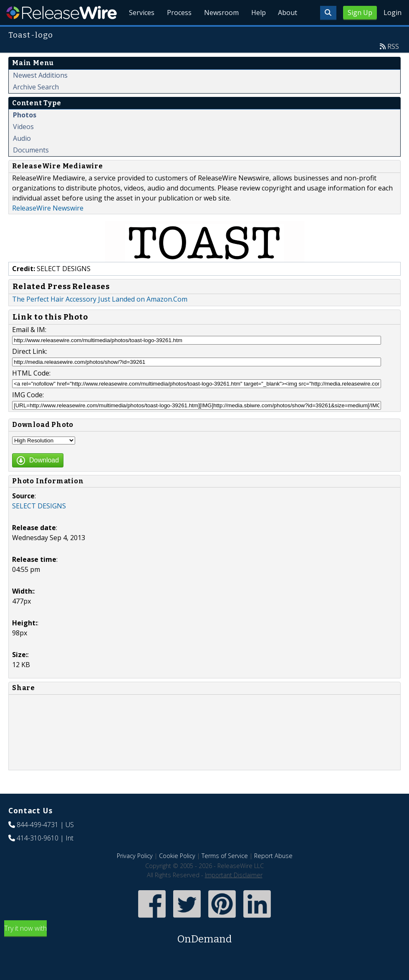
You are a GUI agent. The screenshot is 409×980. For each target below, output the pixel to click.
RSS (393, 66)
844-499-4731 (38, 844)
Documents (31, 169)
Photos (25, 134)
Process (176, 33)
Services (138, 33)
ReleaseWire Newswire (48, 227)
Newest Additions (40, 94)
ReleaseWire (62, 13)
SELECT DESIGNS (39, 525)
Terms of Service (225, 875)
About (287, 33)
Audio (22, 157)
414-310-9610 (38, 857)
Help (257, 33)
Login (393, 13)
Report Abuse (273, 875)
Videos (23, 146)
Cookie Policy (177, 875)
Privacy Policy (135, 875)
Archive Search (36, 106)
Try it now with (204, 954)
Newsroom (219, 33)
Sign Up (360, 13)
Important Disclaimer (234, 894)
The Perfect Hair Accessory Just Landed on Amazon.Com (100, 318)
